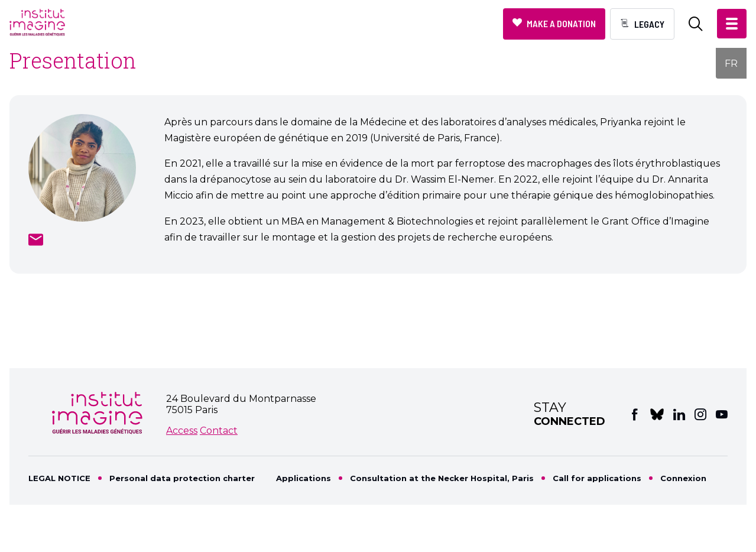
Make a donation (561, 23)
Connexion (683, 478)
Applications (304, 478)
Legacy (649, 24)
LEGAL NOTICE (59, 478)
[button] (732, 24)
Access (182, 431)
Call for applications (597, 478)
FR (731, 64)
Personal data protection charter (182, 478)
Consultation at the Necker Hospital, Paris (442, 478)
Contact (219, 431)
